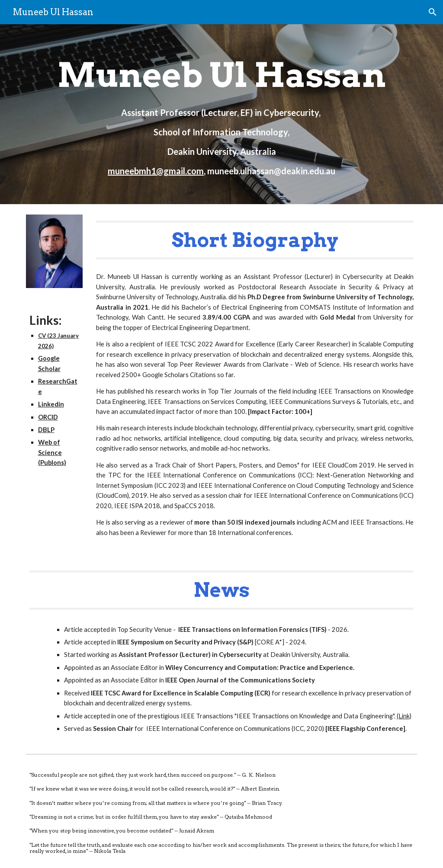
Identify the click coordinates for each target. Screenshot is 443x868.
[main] (222, 114)
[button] (433, 12)
